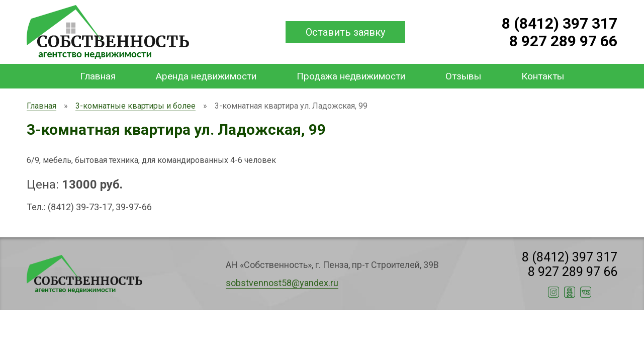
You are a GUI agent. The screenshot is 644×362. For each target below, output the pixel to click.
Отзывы (463, 76)
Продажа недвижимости (351, 76)
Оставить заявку (345, 32)
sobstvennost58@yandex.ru (282, 283)
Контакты (543, 76)
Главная (98, 76)
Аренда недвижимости (206, 76)
